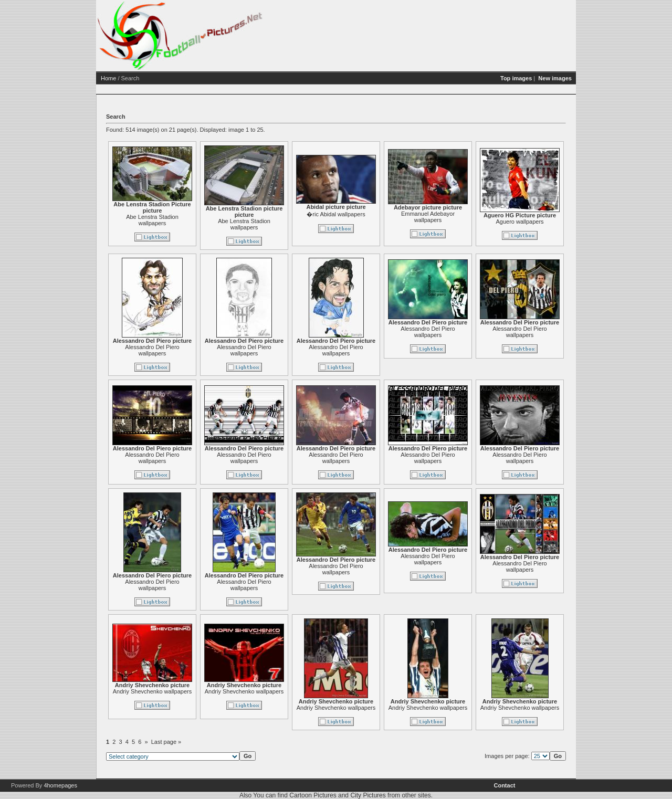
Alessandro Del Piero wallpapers (192, 350)
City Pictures (368, 795)
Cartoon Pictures (313, 795)
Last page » (207, 742)
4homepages (60, 785)
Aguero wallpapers (560, 222)
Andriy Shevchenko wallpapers (193, 691)
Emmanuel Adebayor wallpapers (468, 217)
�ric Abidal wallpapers (376, 214)
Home (149, 78)
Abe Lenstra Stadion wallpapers (193, 220)
